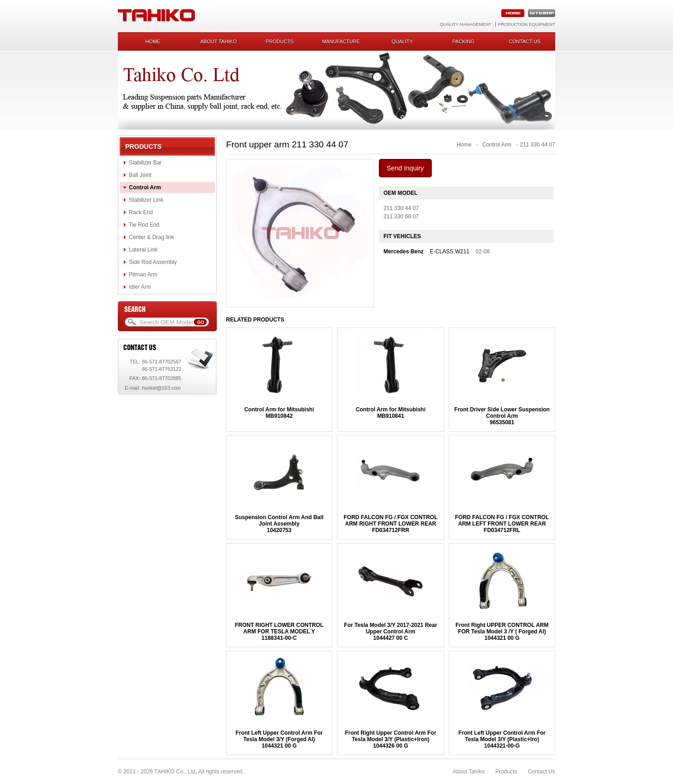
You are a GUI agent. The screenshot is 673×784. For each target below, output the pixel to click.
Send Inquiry (405, 168)
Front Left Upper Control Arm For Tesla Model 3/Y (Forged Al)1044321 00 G (279, 739)
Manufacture (341, 41)
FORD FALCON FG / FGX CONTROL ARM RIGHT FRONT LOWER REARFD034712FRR (390, 524)
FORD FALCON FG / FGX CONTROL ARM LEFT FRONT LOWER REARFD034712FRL (502, 524)
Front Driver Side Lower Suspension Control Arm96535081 (502, 416)
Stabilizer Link (146, 200)
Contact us (525, 41)
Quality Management (465, 24)
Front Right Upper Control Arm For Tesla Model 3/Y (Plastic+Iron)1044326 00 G (390, 739)
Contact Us (542, 772)
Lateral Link (143, 250)
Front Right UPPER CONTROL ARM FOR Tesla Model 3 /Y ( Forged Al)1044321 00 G (502, 632)
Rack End (141, 212)
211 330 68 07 (401, 216)
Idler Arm (140, 287)
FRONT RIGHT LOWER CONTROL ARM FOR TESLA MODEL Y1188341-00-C (279, 632)
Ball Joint (140, 175)
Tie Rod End (144, 225)
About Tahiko (218, 41)
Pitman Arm (143, 275)
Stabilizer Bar (145, 163)
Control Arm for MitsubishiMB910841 (391, 413)
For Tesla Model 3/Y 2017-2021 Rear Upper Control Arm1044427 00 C (390, 632)
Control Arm (145, 187)
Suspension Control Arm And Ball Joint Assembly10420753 (279, 524)
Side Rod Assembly (153, 262)
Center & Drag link (151, 237)
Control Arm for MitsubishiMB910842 (279, 413)
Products (280, 41)
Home (153, 41)
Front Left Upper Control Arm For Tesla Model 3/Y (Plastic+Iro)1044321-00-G (502, 739)
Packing (464, 41)
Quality (402, 41)
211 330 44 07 (537, 145)
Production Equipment (527, 24)
